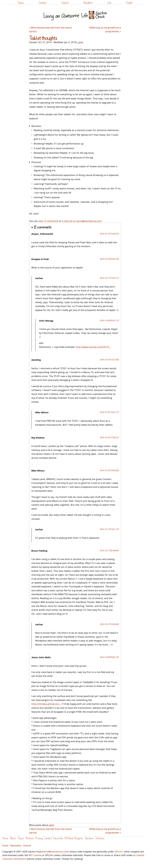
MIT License (35, 855)
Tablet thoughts (43, 38)
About (13, 838)
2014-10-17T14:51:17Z (109, 529)
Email (5, 845)
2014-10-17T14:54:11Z (109, 278)
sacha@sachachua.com (55, 851)
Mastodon (16, 845)
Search (65, 3)
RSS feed (69, 838)
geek (81, 42)
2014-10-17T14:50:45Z (109, 624)
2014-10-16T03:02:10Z (109, 259)
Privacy (39, 838)
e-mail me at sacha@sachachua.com (82, 221)
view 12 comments (48, 221)
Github (27, 845)
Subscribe (58, 838)
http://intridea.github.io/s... (46, 704)
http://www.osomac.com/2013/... (93, 347)
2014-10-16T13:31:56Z (109, 360)
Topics (21, 3)
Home (5, 838)
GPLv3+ (119, 851)
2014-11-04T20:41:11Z (109, 320)
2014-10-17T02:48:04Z (109, 550)
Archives (30, 838)
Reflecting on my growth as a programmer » (105, 29)
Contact (43, 3)
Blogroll (79, 838)
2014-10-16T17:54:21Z (109, 437)
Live (109, 3)
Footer (129, 3)
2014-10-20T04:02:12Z (109, 657)
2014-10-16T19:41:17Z (109, 412)
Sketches (100, 838)
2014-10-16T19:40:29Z (109, 470)
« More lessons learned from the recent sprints (51, 29)
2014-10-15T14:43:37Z (109, 234)
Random (88, 3)
